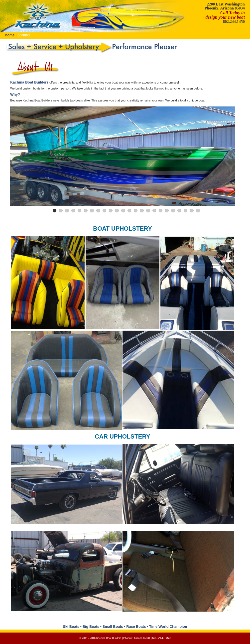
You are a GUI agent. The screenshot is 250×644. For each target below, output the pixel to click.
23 (192, 211)
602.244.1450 (234, 22)
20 (173, 211)
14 (136, 211)
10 (111, 211)
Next (245, 319)
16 (148, 211)
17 (154, 211)
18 (161, 211)
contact (24, 35)
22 (186, 211)
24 (198, 211)
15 (142, 211)
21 (179, 211)
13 (129, 211)
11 (117, 211)
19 (167, 211)
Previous (5, 319)
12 (123, 211)
